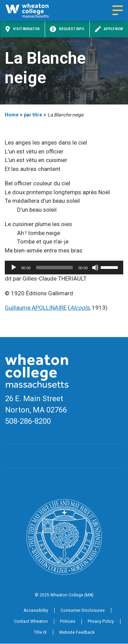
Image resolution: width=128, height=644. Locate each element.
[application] (64, 268)
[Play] (14, 268)
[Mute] (95, 268)
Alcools (80, 308)
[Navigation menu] (118, 11)
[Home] (33, 10)
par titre (33, 115)
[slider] (55, 268)
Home (12, 115)
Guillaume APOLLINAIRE (36, 308)
